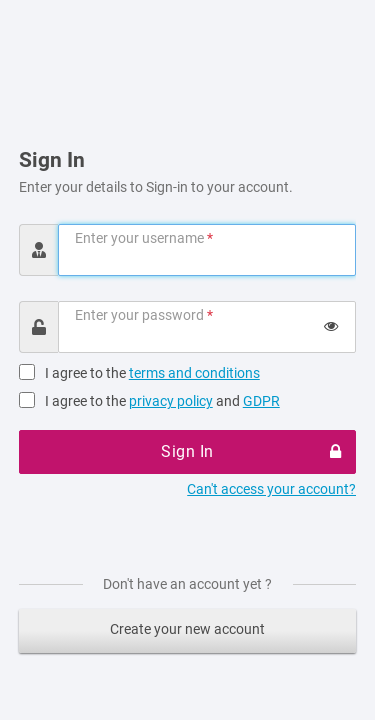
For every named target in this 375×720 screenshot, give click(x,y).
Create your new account (187, 629)
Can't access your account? (271, 489)
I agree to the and (162, 401)
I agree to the (152, 373)
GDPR (261, 401)
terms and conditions (194, 373)
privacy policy (171, 401)
